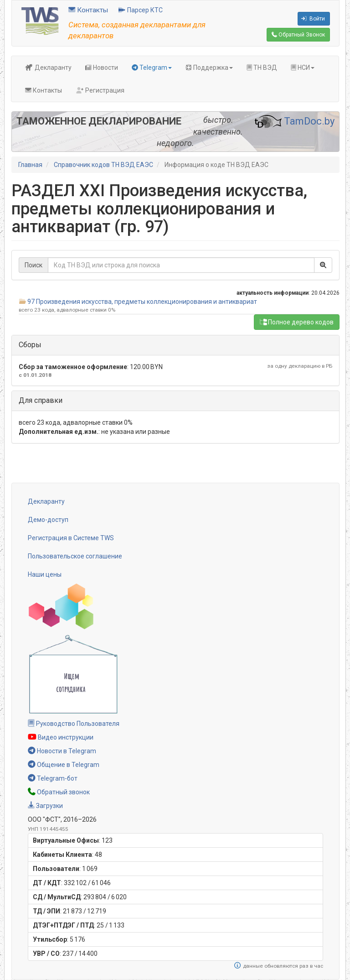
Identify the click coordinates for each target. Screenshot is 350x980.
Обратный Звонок (298, 35)
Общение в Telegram (64, 765)
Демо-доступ (48, 520)
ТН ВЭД (262, 68)
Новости (102, 68)
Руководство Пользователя (74, 724)
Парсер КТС (141, 10)
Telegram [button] (152, 68)
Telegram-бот (53, 778)
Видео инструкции (61, 737)
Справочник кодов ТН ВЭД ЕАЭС (103, 165)
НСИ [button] (303, 68)
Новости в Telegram (62, 751)
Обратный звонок (59, 792)
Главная (30, 165)
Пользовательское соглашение (75, 556)
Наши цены (45, 574)
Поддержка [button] (209, 68)
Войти (313, 19)
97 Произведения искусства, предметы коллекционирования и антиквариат (142, 302)
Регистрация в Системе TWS (71, 538)
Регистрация (100, 90)
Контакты (88, 10)
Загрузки (45, 806)
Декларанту (48, 68)
